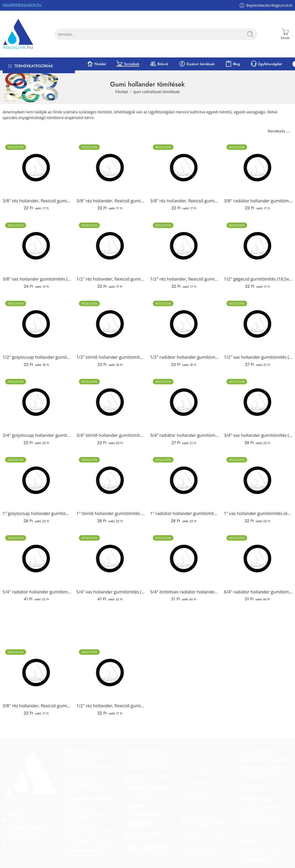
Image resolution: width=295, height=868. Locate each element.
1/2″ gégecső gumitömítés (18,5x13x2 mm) (258, 279)
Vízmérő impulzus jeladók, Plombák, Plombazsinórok (148, 848)
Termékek (128, 64)
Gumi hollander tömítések (89, 843)
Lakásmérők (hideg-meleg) (148, 788)
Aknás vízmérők (138, 796)
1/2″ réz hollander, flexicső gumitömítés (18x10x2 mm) (111, 279)
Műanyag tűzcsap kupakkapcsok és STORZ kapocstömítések (205, 822)
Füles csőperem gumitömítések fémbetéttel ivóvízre (89, 767)
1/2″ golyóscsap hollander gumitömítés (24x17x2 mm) (37, 357)
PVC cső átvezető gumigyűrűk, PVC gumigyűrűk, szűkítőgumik (265, 755)
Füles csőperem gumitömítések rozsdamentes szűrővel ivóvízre (86, 785)
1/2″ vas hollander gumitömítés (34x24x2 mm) (258, 357)
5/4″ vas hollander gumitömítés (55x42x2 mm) (111, 592)
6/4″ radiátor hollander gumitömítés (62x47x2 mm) (258, 592)
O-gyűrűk (249, 807)
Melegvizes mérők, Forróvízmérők (141, 823)
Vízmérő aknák (196, 752)
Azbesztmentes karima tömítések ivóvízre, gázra (146, 753)
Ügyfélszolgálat (266, 64)
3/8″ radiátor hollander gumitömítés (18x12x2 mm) (258, 201)
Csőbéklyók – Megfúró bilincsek (203, 839)
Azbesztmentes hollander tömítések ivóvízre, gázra (147, 765)
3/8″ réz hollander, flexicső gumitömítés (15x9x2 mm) (111, 201)
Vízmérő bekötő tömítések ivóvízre (89, 801)
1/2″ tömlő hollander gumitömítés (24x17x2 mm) (111, 357)
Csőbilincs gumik (256, 798)
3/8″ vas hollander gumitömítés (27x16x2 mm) (37, 279)
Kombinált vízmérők (142, 813)
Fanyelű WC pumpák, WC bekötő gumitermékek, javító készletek (265, 772)
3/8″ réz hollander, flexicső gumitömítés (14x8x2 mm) (37, 201)
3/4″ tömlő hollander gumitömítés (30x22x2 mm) (111, 435)
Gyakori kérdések (197, 64)
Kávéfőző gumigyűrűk (261, 833)
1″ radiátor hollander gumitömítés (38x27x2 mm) (184, 513)
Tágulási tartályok (198, 773)
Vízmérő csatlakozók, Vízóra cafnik (143, 836)
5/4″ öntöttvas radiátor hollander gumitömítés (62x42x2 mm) (184, 592)
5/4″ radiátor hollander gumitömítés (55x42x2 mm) (37, 592)
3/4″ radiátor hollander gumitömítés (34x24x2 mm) (184, 435)
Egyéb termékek (256, 842)
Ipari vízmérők (137, 805)
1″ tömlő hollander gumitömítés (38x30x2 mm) (111, 513)
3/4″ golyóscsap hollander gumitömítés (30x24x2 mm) (37, 435)
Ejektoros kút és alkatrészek (197, 795)
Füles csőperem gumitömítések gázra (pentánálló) (84, 815)
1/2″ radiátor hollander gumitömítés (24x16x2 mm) (184, 357)
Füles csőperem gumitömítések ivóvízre (86, 753)
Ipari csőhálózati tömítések (157, 92)
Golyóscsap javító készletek (257, 787)
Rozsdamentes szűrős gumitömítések (85, 853)
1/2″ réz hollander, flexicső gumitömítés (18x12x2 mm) (184, 279)
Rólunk (159, 64)
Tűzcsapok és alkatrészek (205, 808)
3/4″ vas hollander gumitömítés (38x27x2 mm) (258, 435)
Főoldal (96, 64)
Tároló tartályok (196, 783)
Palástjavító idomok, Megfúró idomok (200, 853)
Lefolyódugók (273, 807)
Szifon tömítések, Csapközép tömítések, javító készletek (261, 820)
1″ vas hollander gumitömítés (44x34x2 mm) (258, 513)
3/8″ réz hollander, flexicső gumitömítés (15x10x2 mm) (184, 201)
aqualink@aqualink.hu (22, 5)
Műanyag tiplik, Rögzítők (263, 851)
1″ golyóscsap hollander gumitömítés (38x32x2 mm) (37, 513)
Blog (233, 64)
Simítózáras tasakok (258, 859)
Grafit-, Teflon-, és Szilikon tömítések (147, 778)
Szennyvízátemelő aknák (205, 762)
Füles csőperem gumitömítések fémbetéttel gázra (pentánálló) (89, 831)
